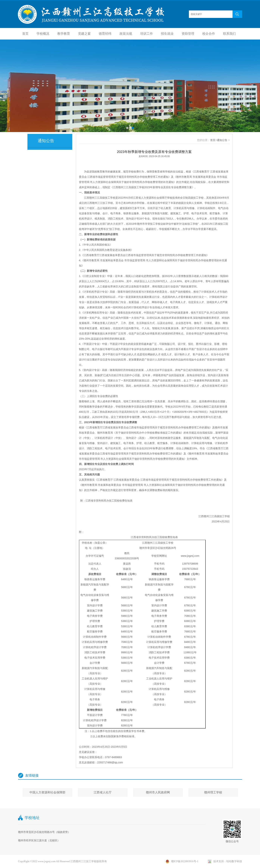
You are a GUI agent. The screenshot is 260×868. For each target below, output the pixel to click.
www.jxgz (186, 556)
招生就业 (167, 34)
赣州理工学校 (213, 792)
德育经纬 (105, 34)
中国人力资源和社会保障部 (47, 792)
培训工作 (147, 34)
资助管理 (188, 34)
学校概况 (43, 34)
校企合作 (209, 34)
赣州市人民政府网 (158, 792)
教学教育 (64, 34)
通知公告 (222, 140)
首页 (25, 34)
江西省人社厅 (103, 792)
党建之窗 (84, 34)
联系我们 (229, 34)
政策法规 (126, 34)
